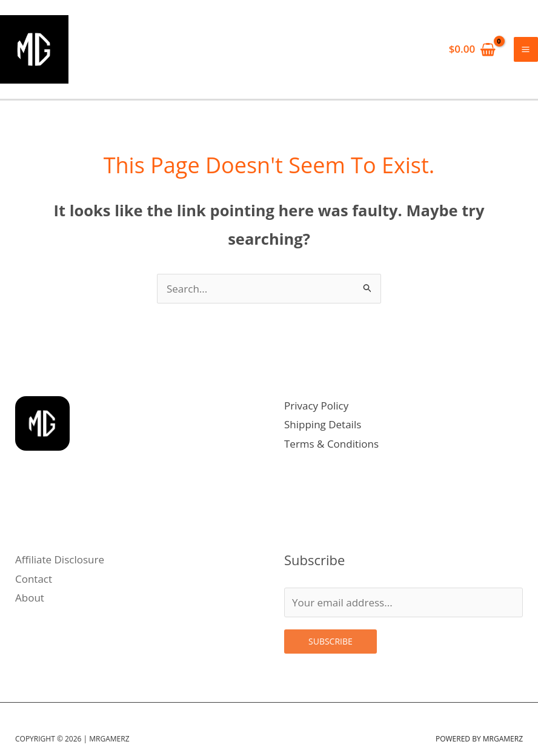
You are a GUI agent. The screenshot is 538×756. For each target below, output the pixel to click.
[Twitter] (42, 541)
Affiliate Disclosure (60, 565)
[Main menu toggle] (526, 52)
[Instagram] (24, 541)
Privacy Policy (316, 410)
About (30, 603)
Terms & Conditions (331, 449)
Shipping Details (323, 430)
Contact (34, 584)
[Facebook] (77, 541)
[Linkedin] (59, 541)
